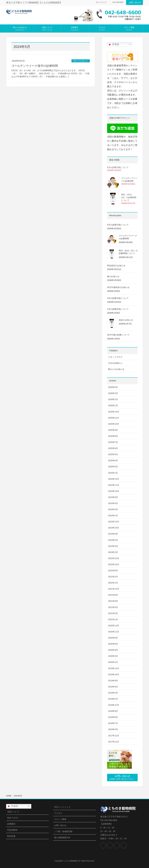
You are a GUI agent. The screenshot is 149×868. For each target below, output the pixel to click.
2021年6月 (113, 601)
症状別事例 (12, 830)
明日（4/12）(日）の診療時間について (129, 197)
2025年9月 (113, 430)
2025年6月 (113, 448)
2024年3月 (113, 509)
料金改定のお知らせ (116, 266)
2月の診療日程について (118, 309)
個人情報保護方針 (62, 838)
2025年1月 (113, 473)
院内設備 (11, 836)
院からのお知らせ (81, 61)
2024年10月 (114, 491)
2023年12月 (114, 522)
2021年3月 (113, 613)
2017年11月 (114, 742)
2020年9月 (113, 638)
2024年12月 (114, 479)
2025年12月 (114, 412)
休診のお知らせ (126, 320)
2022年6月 (113, 571)
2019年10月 (114, 674)
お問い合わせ (135, 2)
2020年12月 (114, 626)
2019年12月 (114, 668)
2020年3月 (113, 656)
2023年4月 (113, 540)
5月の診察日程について (118, 167)
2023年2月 (113, 552)
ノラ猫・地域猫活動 (63, 831)
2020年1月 (113, 662)
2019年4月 (113, 687)
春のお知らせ (113, 276)
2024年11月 (114, 485)
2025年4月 (113, 460)
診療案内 (11, 824)
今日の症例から (115, 363)
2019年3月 (113, 693)
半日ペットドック (62, 807)
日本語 (113, 45)
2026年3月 (113, 393)
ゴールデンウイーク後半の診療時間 (35, 66)
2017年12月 (114, 736)
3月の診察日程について (118, 298)
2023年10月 (114, 528)
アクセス (58, 813)
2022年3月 (113, 577)
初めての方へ (13, 818)
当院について (13, 812)
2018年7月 (113, 723)
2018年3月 (113, 729)
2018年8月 (113, 717)
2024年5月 (113, 503)
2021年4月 (113, 607)
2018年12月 (114, 705)
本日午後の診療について (118, 335)
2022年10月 (114, 564)
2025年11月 (114, 418)
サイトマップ (101, 2)
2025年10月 (114, 424)
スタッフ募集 (60, 819)
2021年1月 (113, 619)
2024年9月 (113, 497)
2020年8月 (113, 644)
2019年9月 (113, 681)
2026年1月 (113, 405)
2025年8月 (113, 436)
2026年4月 (113, 387)
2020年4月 (113, 650)
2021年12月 (114, 589)
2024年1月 (113, 516)
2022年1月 (113, 583)
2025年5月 (113, 454)
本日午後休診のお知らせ (118, 287)
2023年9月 (113, 534)
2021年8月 (113, 595)
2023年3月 (113, 546)
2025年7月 (113, 442)
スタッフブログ (115, 357)
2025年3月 (113, 467)
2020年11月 (114, 632)
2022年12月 (114, 558)
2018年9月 (113, 711)
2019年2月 (113, 699)
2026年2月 (113, 399)
